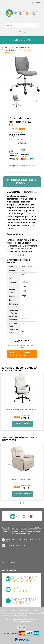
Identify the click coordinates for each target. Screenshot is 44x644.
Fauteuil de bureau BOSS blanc (22, 410)
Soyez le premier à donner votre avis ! (22, 354)
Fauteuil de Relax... (22, 479)
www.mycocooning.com (14, 619)
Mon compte (9, 562)
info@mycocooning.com (19, 545)
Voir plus (22, 255)
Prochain (38, 103)
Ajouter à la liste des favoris (23, 166)
